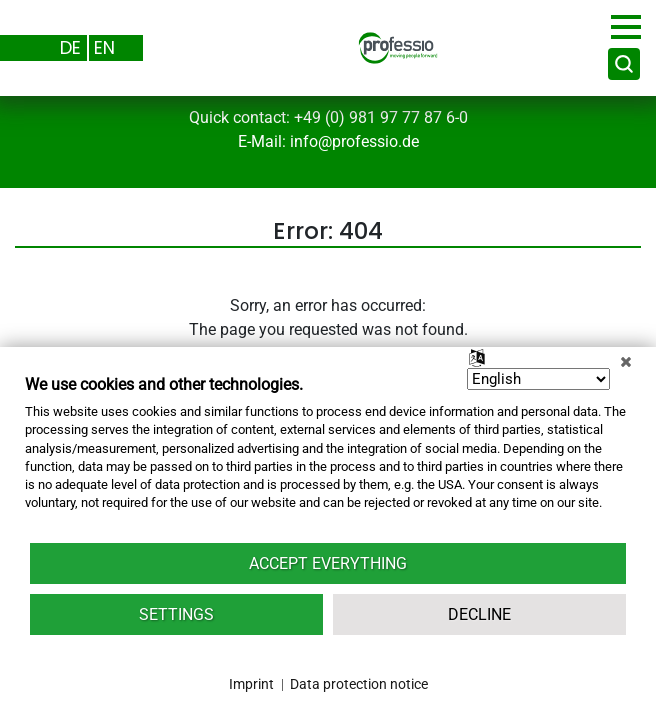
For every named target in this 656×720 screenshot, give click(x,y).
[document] (328, 457)
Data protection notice (359, 684)
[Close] (626, 362)
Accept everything (328, 563)
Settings (176, 614)
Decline (479, 614)
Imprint (251, 684)
